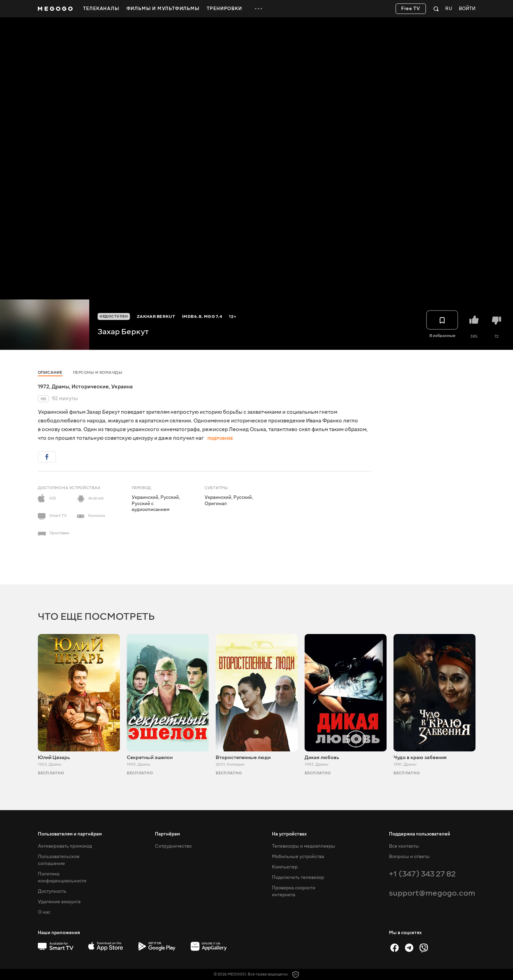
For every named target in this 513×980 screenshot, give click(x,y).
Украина (122, 387)
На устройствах (289, 834)
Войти (467, 9)
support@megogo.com (432, 893)
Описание (50, 373)
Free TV (411, 9)
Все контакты (404, 846)
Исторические (90, 387)
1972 (44, 387)
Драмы (60, 387)
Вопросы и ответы (409, 857)
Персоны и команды (98, 373)
